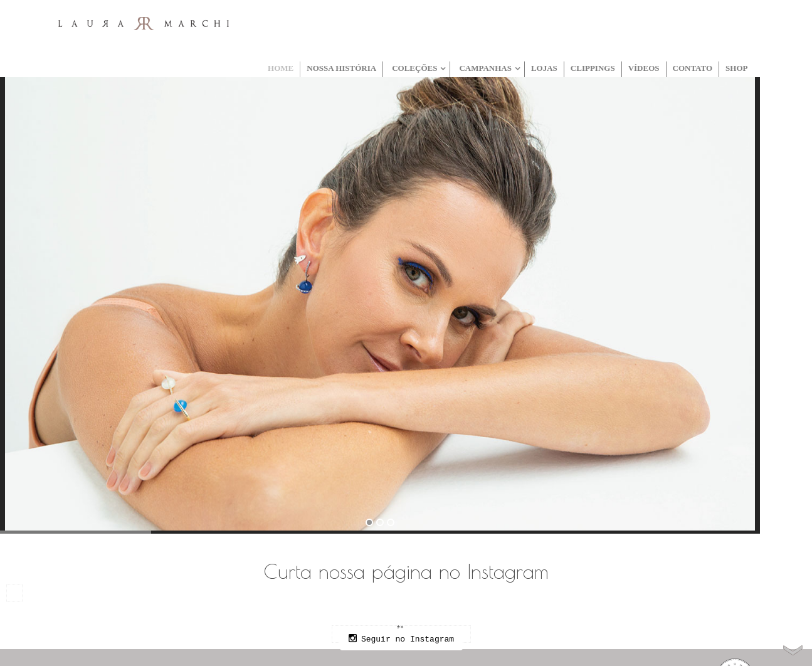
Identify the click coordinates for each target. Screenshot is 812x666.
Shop (736, 68)
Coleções (414, 68)
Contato (693, 68)
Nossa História (341, 68)
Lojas (544, 68)
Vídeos (644, 68)
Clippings (593, 68)
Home (281, 68)
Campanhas (485, 68)
